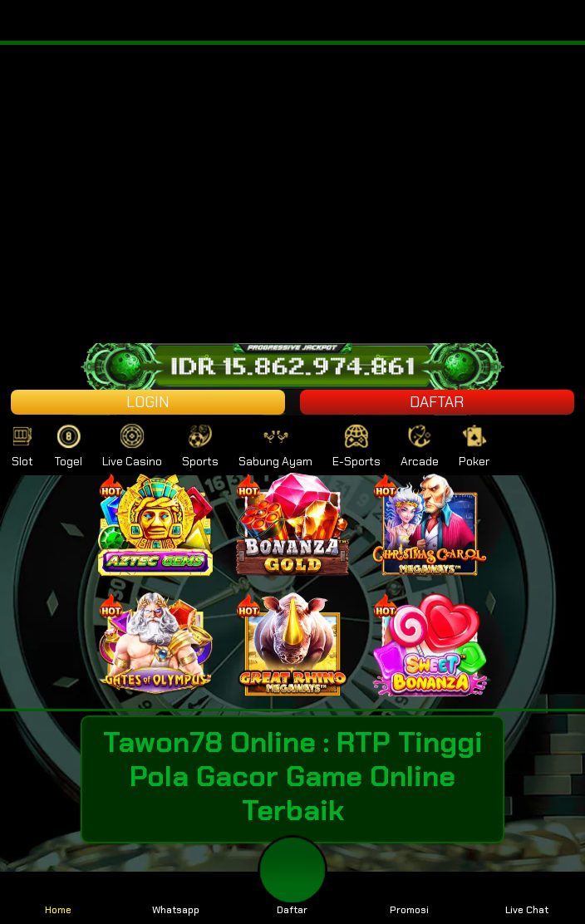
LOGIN (148, 402)
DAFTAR (437, 402)
